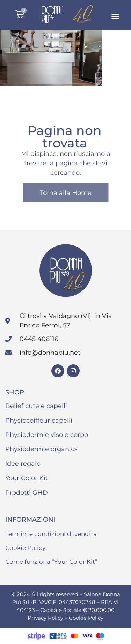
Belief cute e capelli (36, 406)
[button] (115, 16)
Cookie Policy (25, 548)
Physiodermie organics (41, 449)
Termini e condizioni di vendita (51, 534)
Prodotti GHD (27, 493)
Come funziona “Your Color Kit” (51, 562)
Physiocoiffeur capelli (39, 421)
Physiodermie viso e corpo (47, 435)
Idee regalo (23, 464)
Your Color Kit (27, 478)
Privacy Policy (46, 618)
